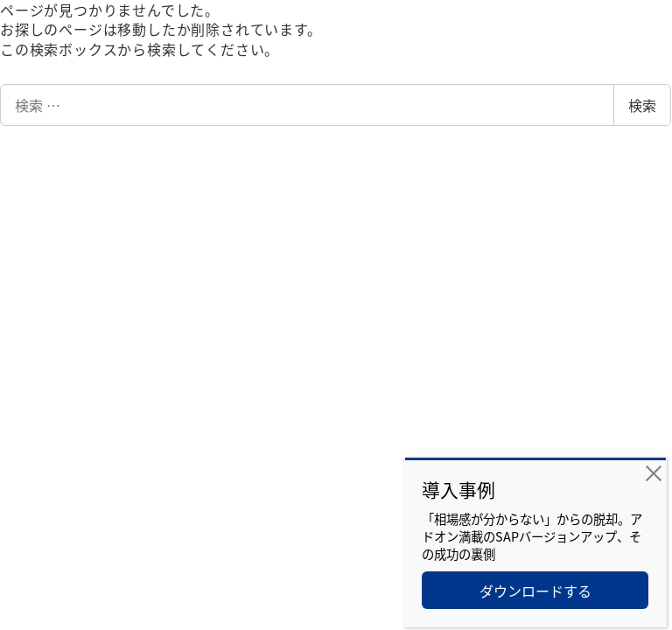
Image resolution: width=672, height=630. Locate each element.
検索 (642, 105)
